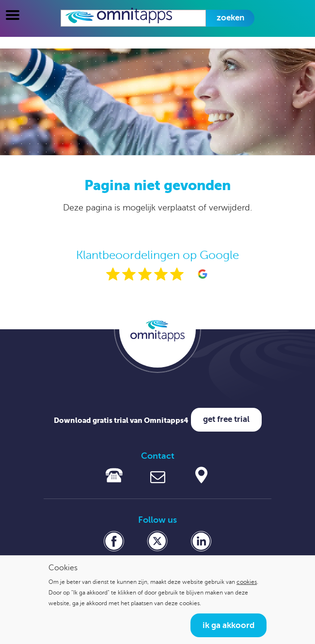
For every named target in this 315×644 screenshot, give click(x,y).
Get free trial (226, 419)
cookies (247, 582)
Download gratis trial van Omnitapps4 (121, 420)
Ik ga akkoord (228, 625)
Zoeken (230, 18)
